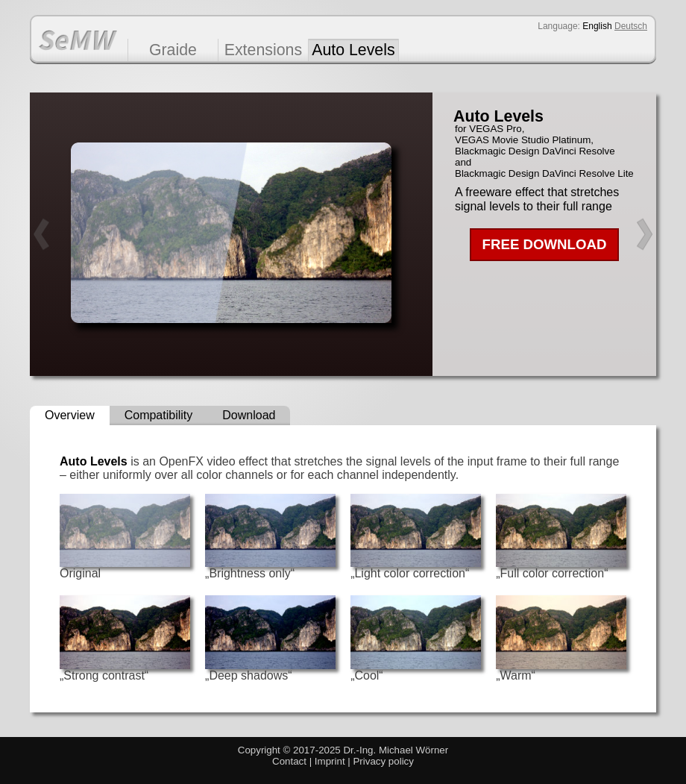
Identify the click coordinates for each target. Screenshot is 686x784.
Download (249, 415)
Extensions (263, 50)
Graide (173, 50)
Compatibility (159, 415)
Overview (70, 415)
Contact (289, 761)
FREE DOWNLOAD (545, 244)
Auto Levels (353, 50)
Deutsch (631, 26)
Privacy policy (383, 761)
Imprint (330, 761)
